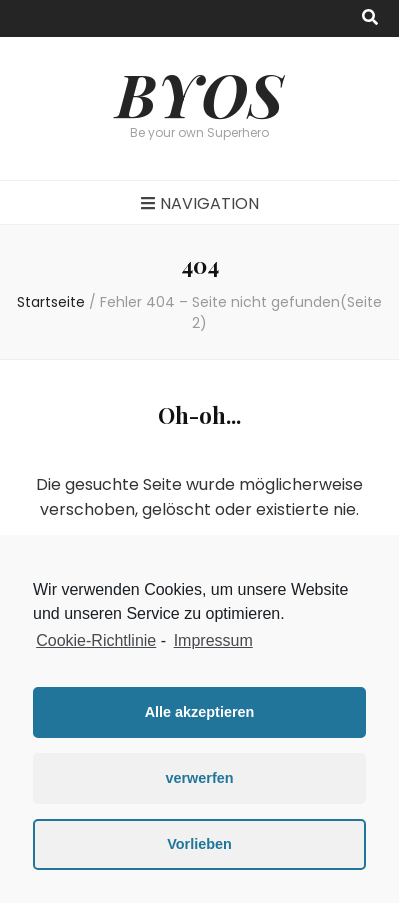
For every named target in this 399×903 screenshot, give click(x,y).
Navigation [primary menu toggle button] (200, 203)
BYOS (199, 93)
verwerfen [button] (200, 778)
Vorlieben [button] (199, 844)
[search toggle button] (370, 18)
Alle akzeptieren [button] (200, 712)
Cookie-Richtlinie (96, 640)
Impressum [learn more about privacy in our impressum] (213, 640)
